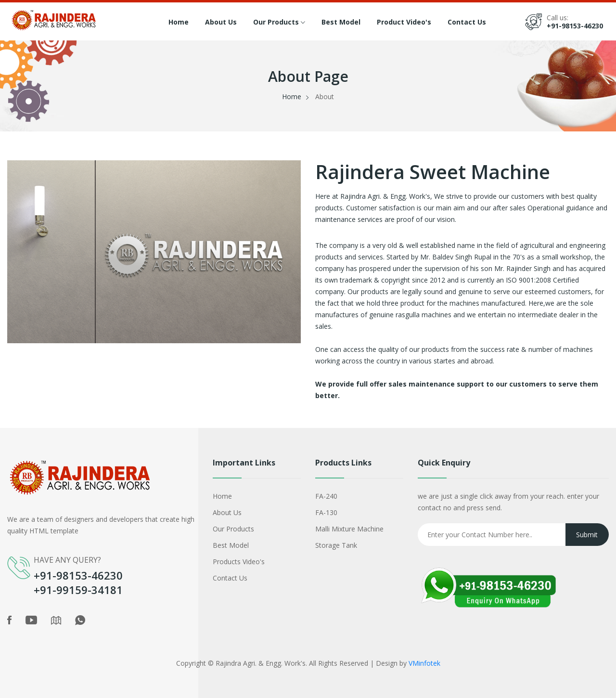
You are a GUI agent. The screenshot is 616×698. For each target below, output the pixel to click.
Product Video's (404, 22)
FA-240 (326, 496)
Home (179, 22)
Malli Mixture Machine (349, 529)
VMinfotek (424, 663)
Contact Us (467, 22)
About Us (221, 22)
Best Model (341, 22)
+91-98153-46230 (575, 26)
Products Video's (239, 562)
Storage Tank (336, 545)
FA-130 (326, 512)
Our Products (279, 23)
